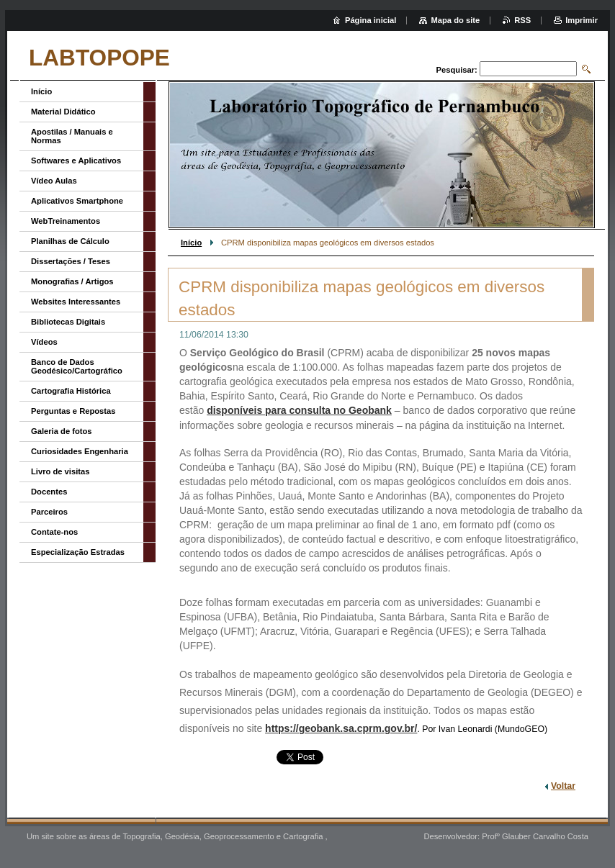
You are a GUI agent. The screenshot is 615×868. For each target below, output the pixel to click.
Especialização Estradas (78, 552)
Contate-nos (54, 532)
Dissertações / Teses (71, 261)
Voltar (563, 786)
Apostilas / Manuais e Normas (72, 136)
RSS (522, 20)
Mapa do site (455, 20)
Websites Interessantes (76, 302)
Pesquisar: (457, 70)
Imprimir (582, 20)
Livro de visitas (60, 471)
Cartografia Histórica (71, 391)
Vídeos (44, 342)
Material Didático (63, 112)
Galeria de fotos (62, 431)
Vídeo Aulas (54, 181)
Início (191, 243)
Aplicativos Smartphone (77, 201)
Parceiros (49, 512)
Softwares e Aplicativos (76, 161)
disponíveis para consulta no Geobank (299, 410)
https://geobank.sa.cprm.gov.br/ (341, 728)
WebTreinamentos (66, 221)
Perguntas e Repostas (73, 411)
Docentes (49, 492)
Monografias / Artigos (72, 281)
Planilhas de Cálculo (70, 241)
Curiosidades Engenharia (80, 451)
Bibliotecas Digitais (68, 322)
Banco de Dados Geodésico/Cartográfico (77, 366)
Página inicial (371, 20)
